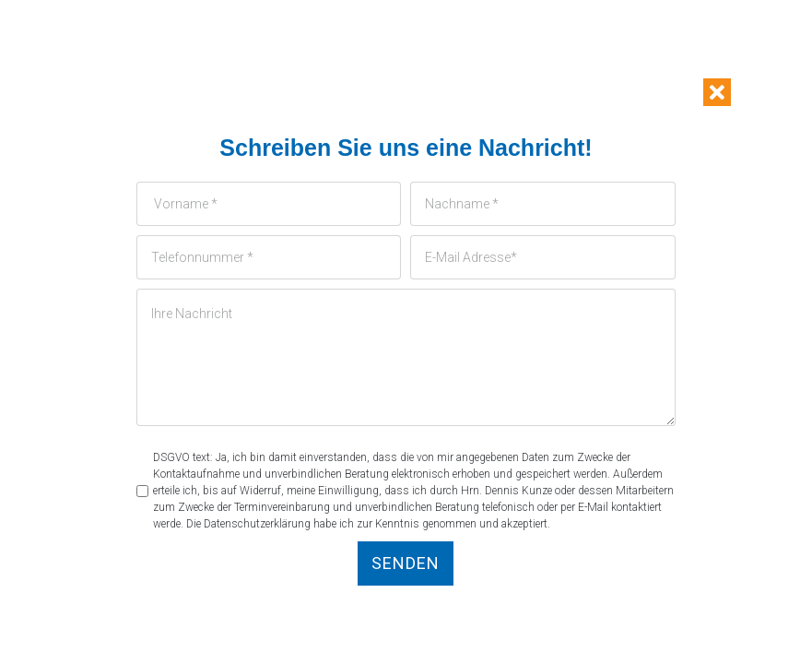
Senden (406, 563)
